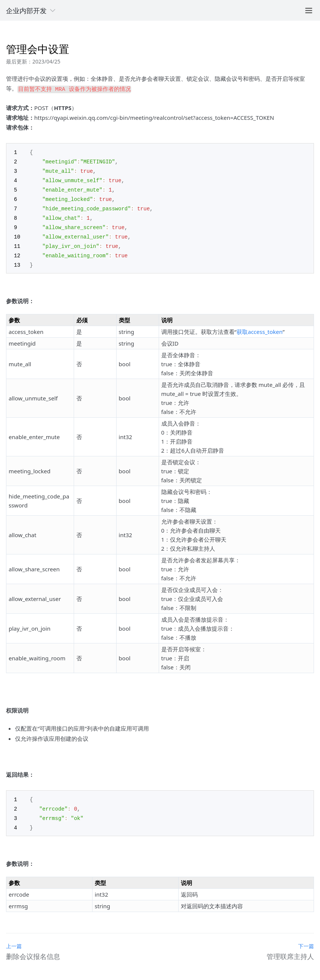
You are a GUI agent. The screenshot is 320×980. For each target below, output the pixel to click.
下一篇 (306, 938)
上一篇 (14, 938)
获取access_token (259, 326)
